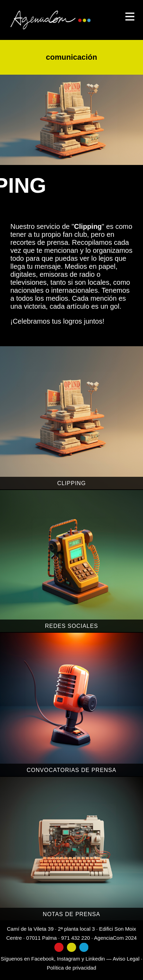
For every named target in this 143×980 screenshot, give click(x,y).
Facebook (43, 959)
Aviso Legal (126, 959)
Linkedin (95, 959)
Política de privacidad (71, 968)
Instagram (69, 959)
